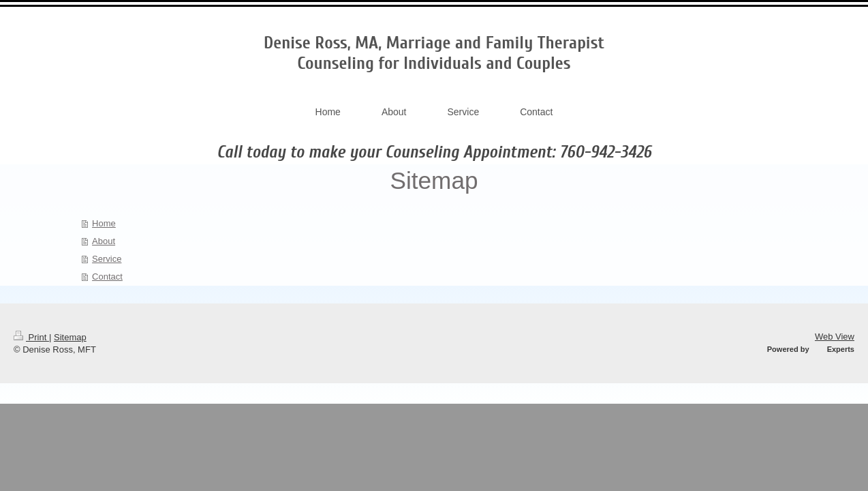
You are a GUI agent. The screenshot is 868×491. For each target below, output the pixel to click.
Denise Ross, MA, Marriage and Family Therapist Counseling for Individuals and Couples (434, 53)
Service (107, 259)
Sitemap (70, 337)
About (104, 241)
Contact (107, 277)
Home (104, 223)
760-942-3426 (605, 152)
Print (31, 337)
